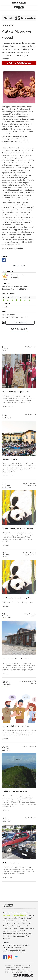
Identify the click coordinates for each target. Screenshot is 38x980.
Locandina (5, 307)
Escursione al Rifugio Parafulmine (17, 659)
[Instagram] (10, 957)
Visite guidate (7, 26)
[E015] (16, 957)
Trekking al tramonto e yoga (15, 792)
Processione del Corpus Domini (16, 392)
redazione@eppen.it (17, 948)
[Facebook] (4, 260)
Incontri (5, 546)
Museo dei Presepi (8, 315)
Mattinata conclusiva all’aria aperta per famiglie (18, 602)
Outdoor (6, 674)
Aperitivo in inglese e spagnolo (16, 726)
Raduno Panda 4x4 (11, 863)
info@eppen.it (16, 946)
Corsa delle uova (10, 459)
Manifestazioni (7, 407)
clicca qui (22, 952)
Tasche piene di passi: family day (17, 598)
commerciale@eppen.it (17, 950)
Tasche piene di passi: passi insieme (18, 529)
